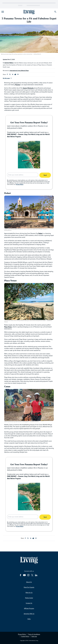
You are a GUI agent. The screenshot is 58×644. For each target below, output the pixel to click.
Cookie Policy (25, 636)
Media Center (29, 598)
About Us (29, 582)
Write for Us (29, 593)
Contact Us (29, 603)
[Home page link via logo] (29, 12)
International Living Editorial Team (19, 71)
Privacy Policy (20, 184)
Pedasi (41, 233)
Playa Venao (8, 327)
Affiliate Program (29, 608)
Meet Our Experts (29, 587)
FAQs (29, 619)
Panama (18, 85)
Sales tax (34, 636)
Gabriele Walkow (9, 63)
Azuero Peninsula (28, 88)
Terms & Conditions (34, 634)
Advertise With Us (29, 614)
